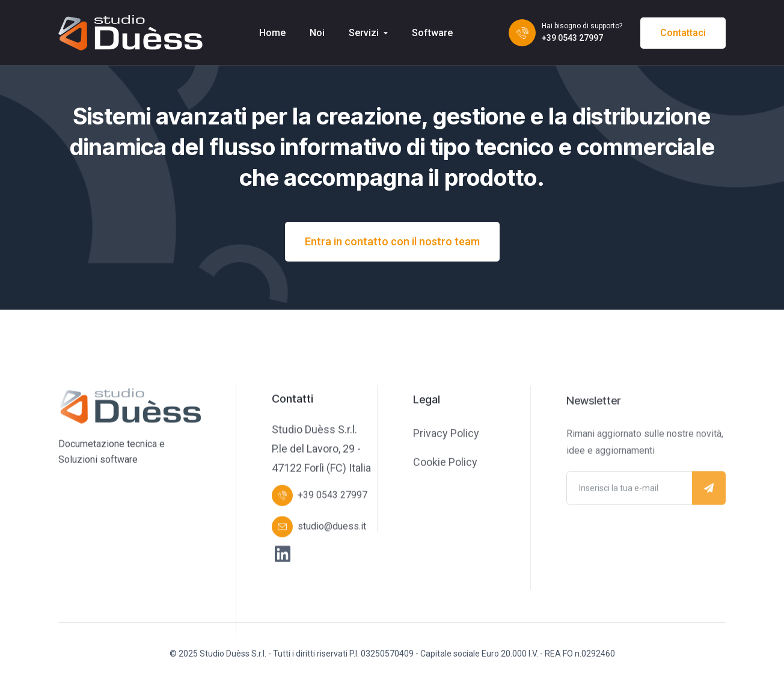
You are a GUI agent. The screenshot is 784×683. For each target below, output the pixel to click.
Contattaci (683, 33)
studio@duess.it (332, 527)
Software (432, 33)
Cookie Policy (445, 463)
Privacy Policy (446, 434)
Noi (317, 33)
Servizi (364, 33)
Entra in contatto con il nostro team (392, 241)
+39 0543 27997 (572, 38)
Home (272, 33)
